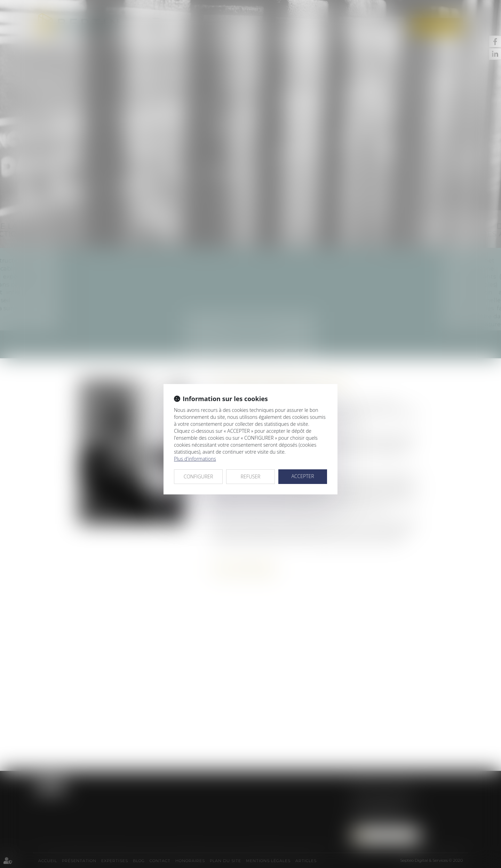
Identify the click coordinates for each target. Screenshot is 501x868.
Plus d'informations (195, 459)
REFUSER (251, 476)
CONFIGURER (198, 476)
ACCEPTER (303, 476)
